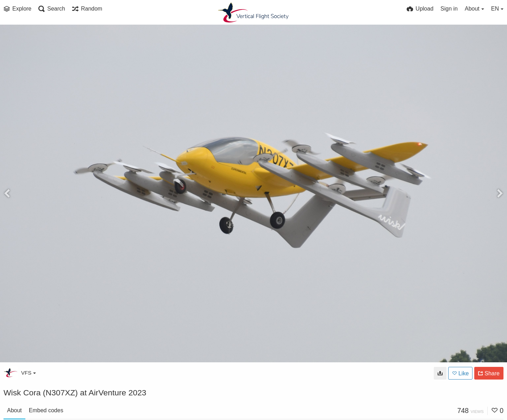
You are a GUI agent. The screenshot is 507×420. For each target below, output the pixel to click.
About (14, 410)
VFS (29, 373)
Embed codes (46, 410)
